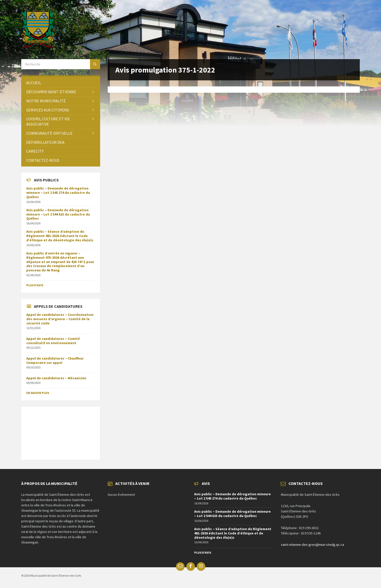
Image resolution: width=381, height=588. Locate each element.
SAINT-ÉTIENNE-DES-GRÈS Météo (61, 431)
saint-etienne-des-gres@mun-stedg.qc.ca (312, 545)
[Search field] (61, 64)
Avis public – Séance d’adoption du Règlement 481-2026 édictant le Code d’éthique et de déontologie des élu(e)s (60, 236)
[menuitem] (61, 83)
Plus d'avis (35, 285)
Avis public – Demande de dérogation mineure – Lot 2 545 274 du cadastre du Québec (58, 193)
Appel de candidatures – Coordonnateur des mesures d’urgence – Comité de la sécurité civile (60, 319)
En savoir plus (38, 393)
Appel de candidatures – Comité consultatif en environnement (53, 341)
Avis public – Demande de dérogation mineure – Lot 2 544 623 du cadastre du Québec (58, 214)
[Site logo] (38, 47)
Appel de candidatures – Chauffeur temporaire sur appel (55, 360)
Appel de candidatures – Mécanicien (56, 378)
